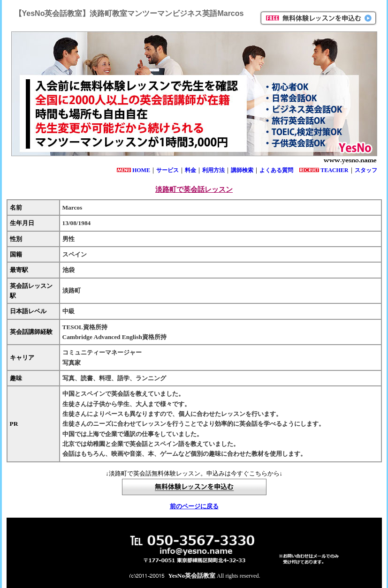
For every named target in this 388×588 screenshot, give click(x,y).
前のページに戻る (194, 506)
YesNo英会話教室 (192, 576)
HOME (141, 170)
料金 (190, 170)
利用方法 (213, 170)
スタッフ (366, 170)
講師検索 (242, 170)
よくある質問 (276, 170)
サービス (167, 170)
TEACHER (334, 170)
